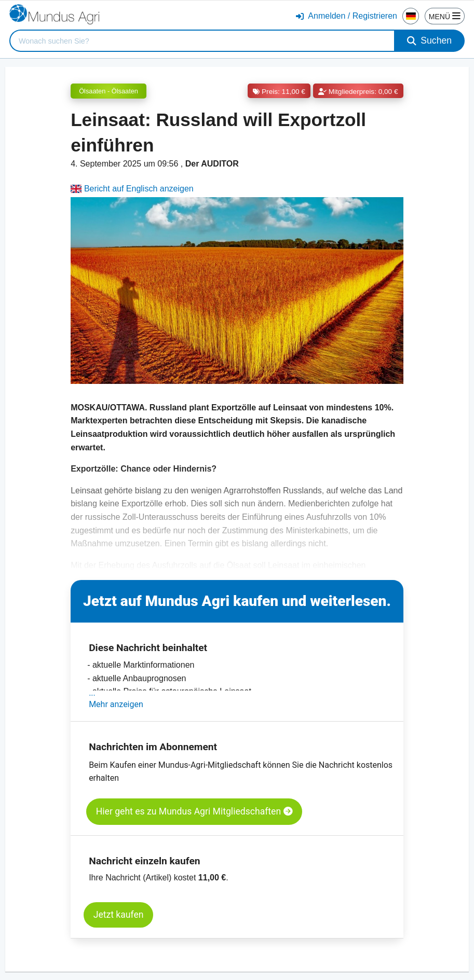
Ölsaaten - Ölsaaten (109, 91)
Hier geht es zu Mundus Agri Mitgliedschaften (194, 811)
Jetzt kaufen (119, 915)
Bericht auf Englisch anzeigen (132, 189)
